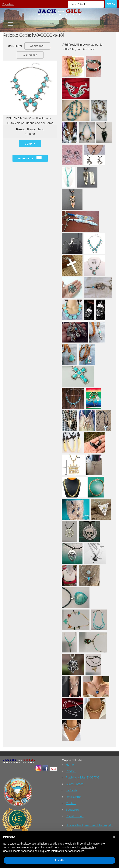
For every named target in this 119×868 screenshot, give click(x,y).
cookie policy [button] (88, 847)
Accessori (37, 46)
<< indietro (30, 55)
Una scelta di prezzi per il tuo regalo (89, 825)
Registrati (8, 4)
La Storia (72, 790)
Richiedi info (30, 158)
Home (70, 765)
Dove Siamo (74, 797)
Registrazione (75, 816)
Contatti (71, 803)
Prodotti (71, 771)
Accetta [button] (59, 860)
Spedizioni (73, 810)
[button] (114, 837)
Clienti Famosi (75, 784)
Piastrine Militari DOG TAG (83, 778)
